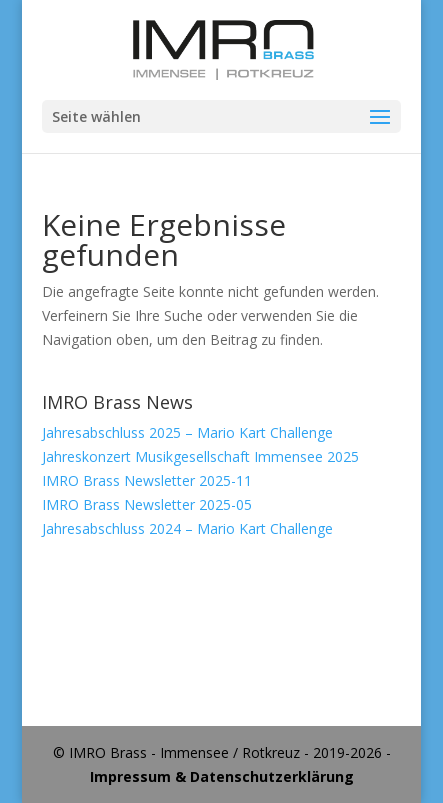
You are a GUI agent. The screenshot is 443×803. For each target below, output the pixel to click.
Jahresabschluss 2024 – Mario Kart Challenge (187, 528)
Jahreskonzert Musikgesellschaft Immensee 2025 (200, 456)
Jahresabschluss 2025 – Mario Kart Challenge (187, 432)
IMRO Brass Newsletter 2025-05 (147, 504)
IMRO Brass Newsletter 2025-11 (147, 480)
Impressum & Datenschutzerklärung (222, 776)
